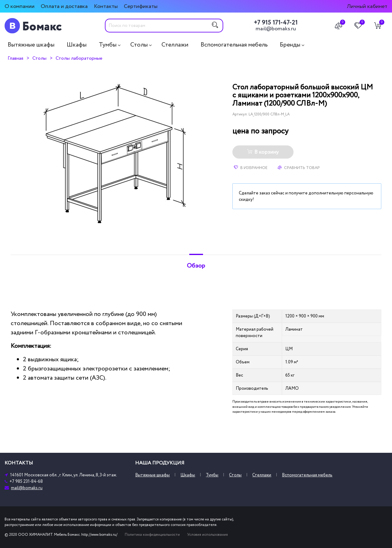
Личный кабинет (367, 6)
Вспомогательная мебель (234, 45)
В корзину (263, 152)
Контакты (106, 6)
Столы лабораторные (79, 58)
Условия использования (207, 535)
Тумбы (108, 45)
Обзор (196, 266)
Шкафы (77, 45)
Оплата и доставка (64, 6)
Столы (139, 45)
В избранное (251, 168)
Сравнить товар (299, 168)
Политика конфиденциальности (152, 535)
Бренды (290, 45)
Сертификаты (141, 6)
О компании (20, 6)
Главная (15, 58)
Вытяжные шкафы (31, 45)
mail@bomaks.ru (276, 29)
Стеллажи (175, 45)
